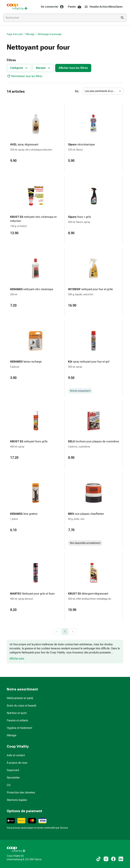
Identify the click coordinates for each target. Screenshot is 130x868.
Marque (44, 68)
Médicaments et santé (20, 698)
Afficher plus (17, 659)
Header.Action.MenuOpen (103, 7)
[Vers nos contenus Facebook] (113, 859)
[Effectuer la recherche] (122, 18)
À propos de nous (17, 763)
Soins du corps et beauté (21, 706)
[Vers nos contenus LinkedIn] (121, 859)
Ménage (30, 34)
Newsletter (13, 778)
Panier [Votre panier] (75, 7)
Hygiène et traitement (19, 728)
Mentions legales (17, 800)
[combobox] (60, 18)
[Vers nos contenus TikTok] (99, 859)
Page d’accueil (15, 34)
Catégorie (19, 68)
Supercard (13, 770)
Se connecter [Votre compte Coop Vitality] (52, 7)
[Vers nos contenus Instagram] (106, 859)
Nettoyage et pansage (50, 34)
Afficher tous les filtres (73, 68)
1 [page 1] (65, 632)
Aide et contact (16, 755)
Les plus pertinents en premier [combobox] (103, 91)
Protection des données (21, 792)
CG (9, 785)
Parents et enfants (17, 720)
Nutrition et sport (17, 713)
